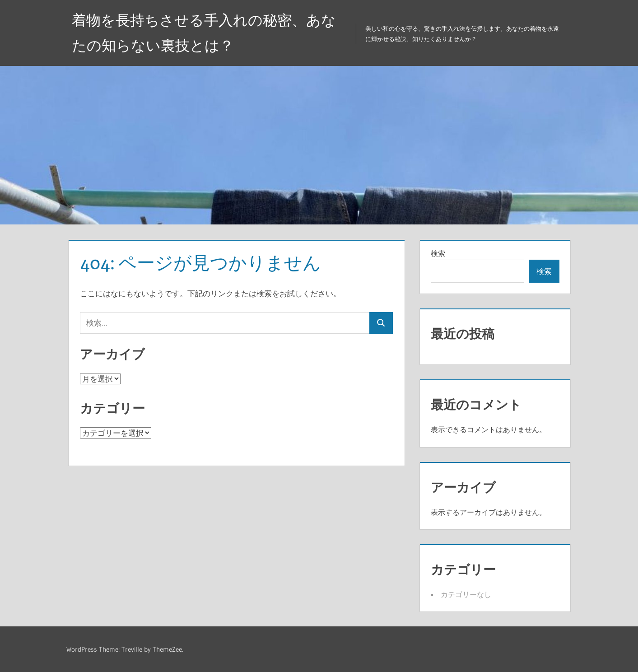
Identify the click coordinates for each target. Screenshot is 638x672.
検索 (438, 253)
